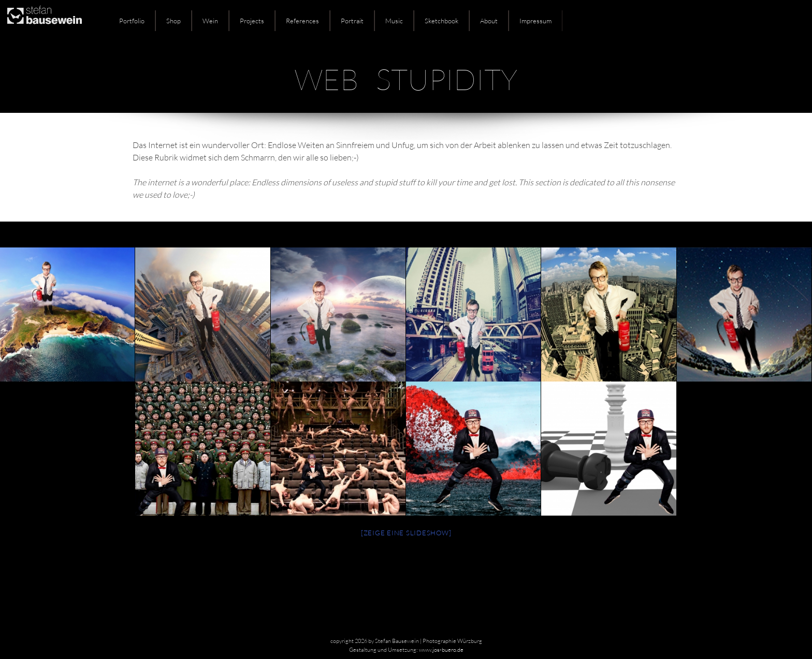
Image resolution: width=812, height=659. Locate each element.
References (302, 21)
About (489, 21)
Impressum (535, 21)
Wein (210, 21)
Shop (173, 21)
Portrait (352, 21)
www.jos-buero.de (441, 650)
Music (394, 21)
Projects (252, 21)
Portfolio (132, 21)
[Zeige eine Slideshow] (406, 533)
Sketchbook (441, 21)
